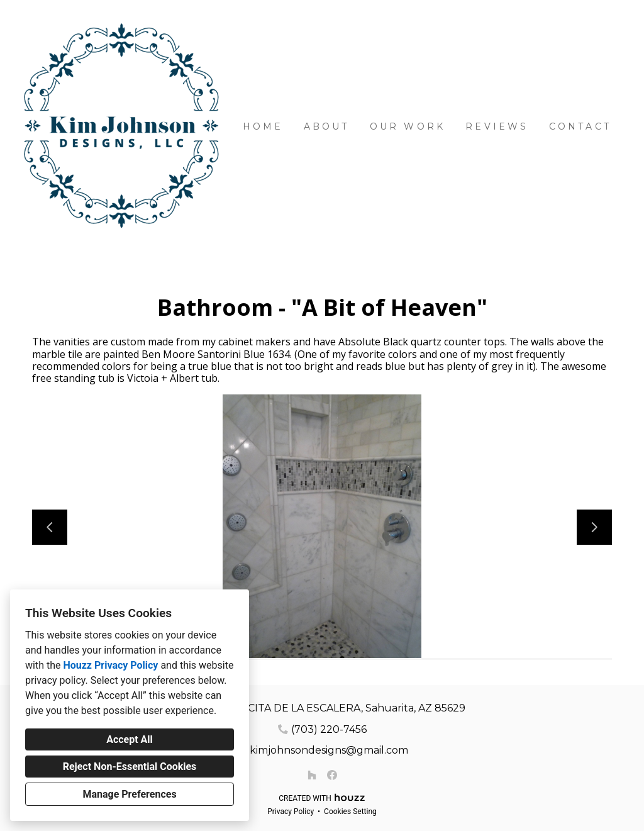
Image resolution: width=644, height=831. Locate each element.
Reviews (497, 126)
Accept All (130, 739)
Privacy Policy (291, 811)
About (327, 126)
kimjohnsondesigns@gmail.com (329, 750)
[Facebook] (332, 775)
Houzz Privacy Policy (110, 665)
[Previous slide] (50, 527)
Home (263, 126)
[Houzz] (312, 775)
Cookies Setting (350, 811)
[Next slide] (594, 527)
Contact (580, 126)
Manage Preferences (129, 794)
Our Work (408, 126)
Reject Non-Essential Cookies (130, 767)
